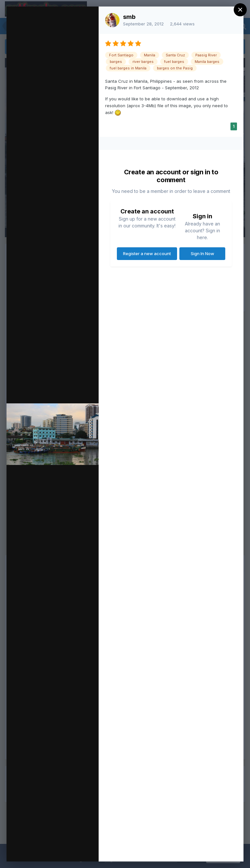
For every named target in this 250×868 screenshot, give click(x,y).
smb (129, 17)
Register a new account (147, 253)
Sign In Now (202, 253)
